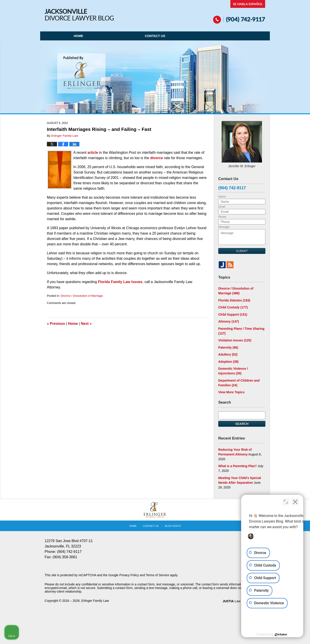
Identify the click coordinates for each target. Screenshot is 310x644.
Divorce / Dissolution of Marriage (82, 296)
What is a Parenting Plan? (238, 466)
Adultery (228, 354)
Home (79, 36)
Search (242, 424)
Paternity (228, 347)
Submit (242, 251)
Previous (56, 324)
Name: (222, 197)
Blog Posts (173, 526)
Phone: (223, 217)
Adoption (228, 362)
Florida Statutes (234, 300)
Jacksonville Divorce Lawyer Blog (79, 15)
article (93, 153)
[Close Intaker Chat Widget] (295, 501)
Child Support (233, 314)
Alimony (229, 321)
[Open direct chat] (286, 501)
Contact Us (155, 36)
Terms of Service (157, 575)
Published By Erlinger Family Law (239, 12)
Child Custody (233, 307)
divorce (156, 158)
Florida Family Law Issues (120, 282)
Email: (222, 207)
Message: (224, 227)
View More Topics (231, 392)
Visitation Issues (235, 340)
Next (86, 324)
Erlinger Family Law (95, 601)
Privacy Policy (129, 575)
